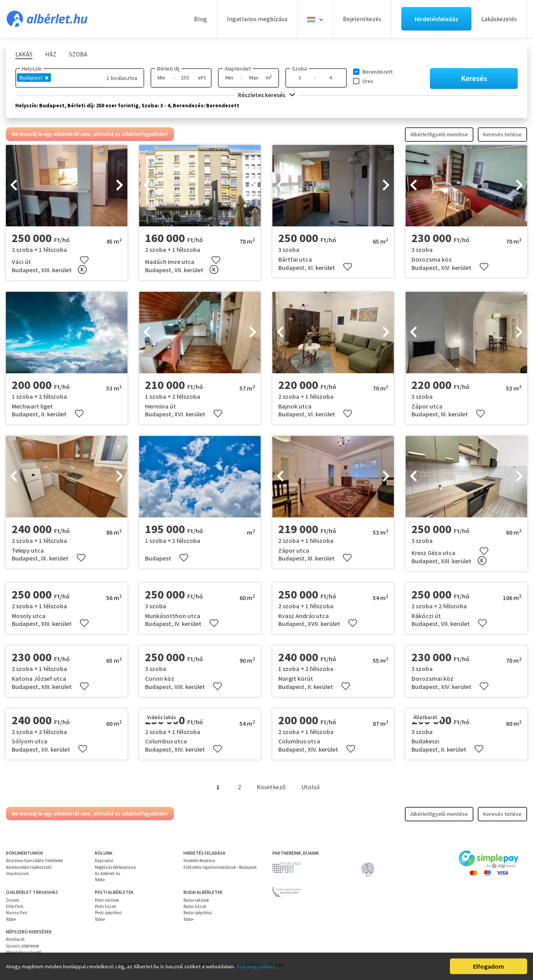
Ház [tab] (51, 54)
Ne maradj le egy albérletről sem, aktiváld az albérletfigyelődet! (90, 134)
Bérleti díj (168, 69)
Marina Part (17, 913)
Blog (200, 19)
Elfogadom (489, 966)
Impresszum (17, 873)
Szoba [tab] (78, 54)
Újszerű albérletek (23, 946)
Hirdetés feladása (199, 861)
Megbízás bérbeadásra (115, 867)
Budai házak (195, 906)
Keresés (474, 78)
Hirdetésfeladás (436, 19)
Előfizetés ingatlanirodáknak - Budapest (220, 867)
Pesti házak (106, 906)
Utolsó (311, 787)
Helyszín (32, 69)
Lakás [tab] (24, 54)
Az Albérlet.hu (108, 873)
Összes (13, 900)
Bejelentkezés (362, 19)
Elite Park (15, 906)
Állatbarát (15, 939)
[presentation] (14, 186)
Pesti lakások (107, 900)
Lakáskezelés (499, 19)
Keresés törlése (502, 134)
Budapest (34, 78)
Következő (271, 787)
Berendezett (378, 72)
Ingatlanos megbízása (257, 19)
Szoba (299, 69)
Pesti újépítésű (108, 913)
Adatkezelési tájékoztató (29, 867)
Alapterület (238, 69)
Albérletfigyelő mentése (439, 134)
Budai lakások (196, 900)
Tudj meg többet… (258, 966)
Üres (368, 81)
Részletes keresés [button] (266, 95)
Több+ (100, 880)
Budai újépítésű (198, 913)
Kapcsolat (104, 861)
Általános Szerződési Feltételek (34, 861)
